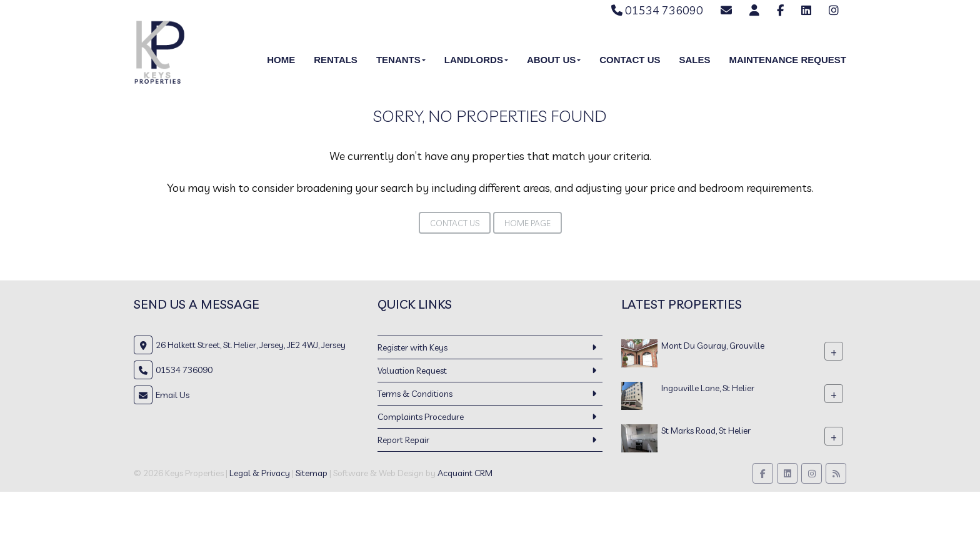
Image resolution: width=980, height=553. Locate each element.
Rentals (336, 60)
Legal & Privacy (260, 473)
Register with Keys (412, 347)
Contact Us (630, 60)
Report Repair (403, 440)
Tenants (401, 60)
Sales (694, 60)
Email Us (172, 395)
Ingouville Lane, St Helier (708, 388)
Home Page (527, 223)
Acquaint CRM (465, 473)
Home (281, 60)
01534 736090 (657, 10)
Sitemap (312, 473)
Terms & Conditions (415, 394)
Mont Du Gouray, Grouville (713, 346)
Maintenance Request (787, 60)
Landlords (476, 60)
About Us (554, 60)
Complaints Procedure (421, 417)
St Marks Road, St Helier (706, 431)
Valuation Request (412, 371)
